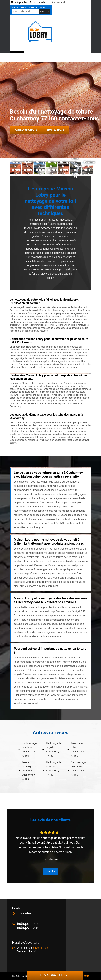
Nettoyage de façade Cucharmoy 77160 (54, 750)
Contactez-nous (26, 130)
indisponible (19, 2)
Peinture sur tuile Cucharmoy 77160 (78, 750)
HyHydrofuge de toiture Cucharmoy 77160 (29, 750)
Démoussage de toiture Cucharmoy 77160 (78, 769)
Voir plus (50, 871)
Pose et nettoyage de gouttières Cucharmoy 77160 (29, 771)
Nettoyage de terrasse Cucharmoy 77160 (54, 769)
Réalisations (55, 130)
